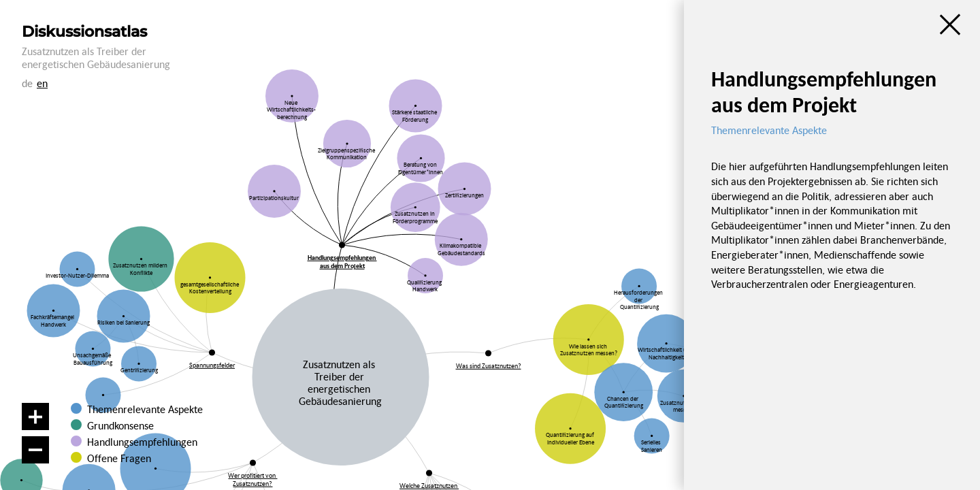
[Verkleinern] (35, 450)
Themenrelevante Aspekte (145, 409)
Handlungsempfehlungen (142, 442)
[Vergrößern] (35, 416)
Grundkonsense (120, 425)
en (42, 83)
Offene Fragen (116, 458)
